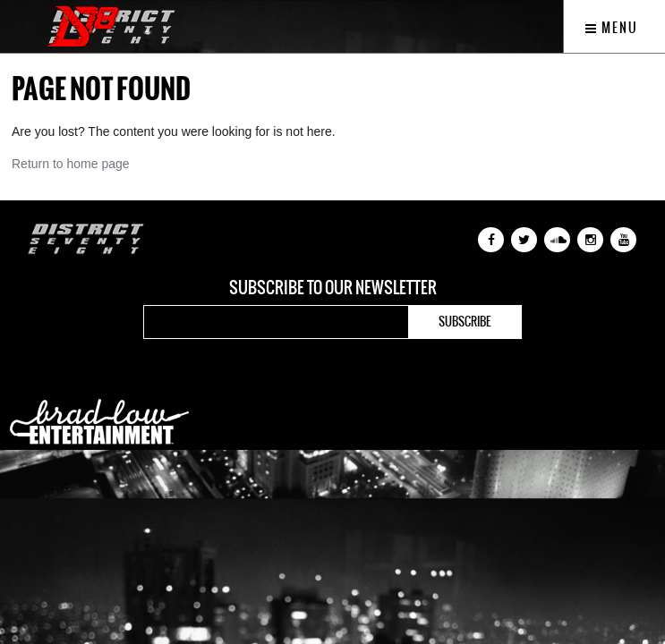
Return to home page (71, 164)
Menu (612, 28)
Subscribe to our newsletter (333, 288)
